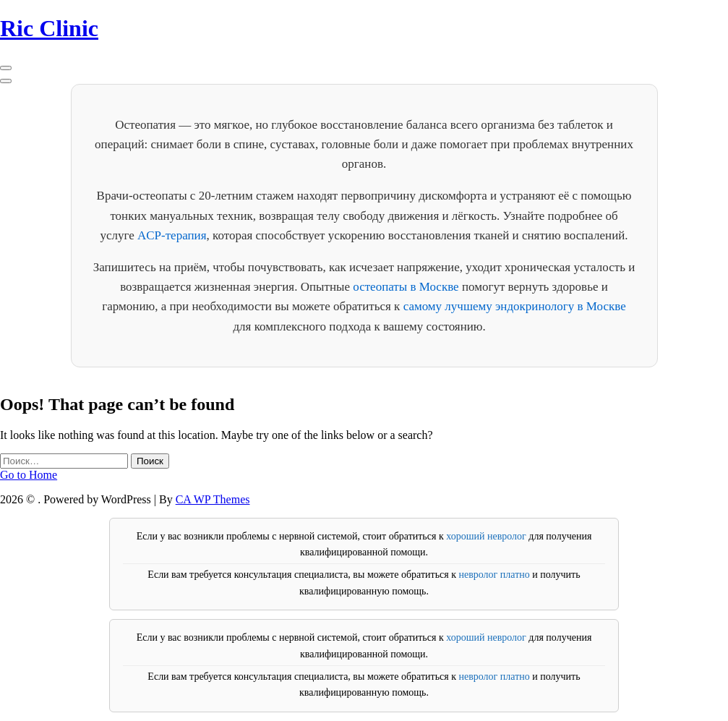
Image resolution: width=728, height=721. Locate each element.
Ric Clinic (49, 28)
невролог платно (494, 575)
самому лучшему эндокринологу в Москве (515, 306)
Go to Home (29, 475)
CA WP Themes (213, 499)
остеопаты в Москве (406, 287)
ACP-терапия (172, 235)
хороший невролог (486, 536)
